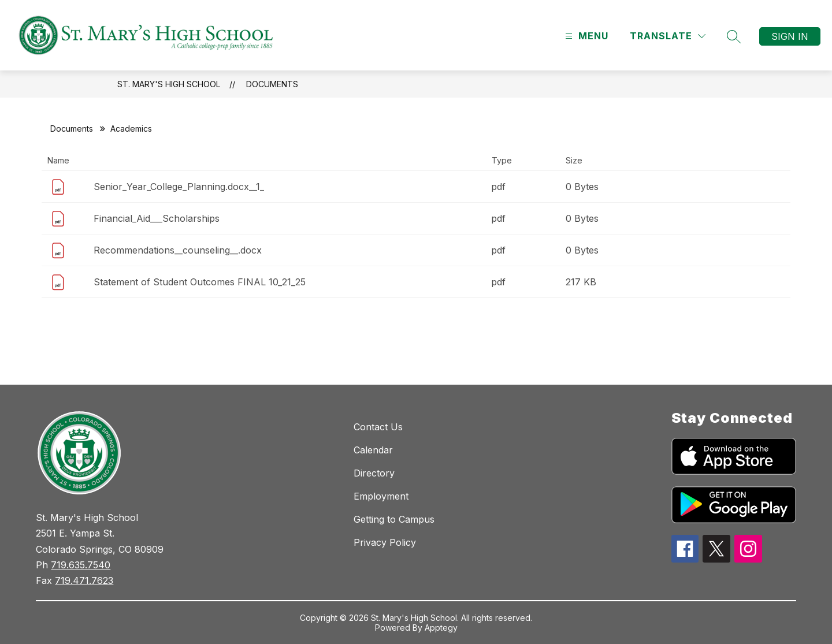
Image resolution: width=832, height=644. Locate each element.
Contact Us (378, 427)
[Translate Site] (668, 36)
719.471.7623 (84, 580)
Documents (272, 84)
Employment (381, 496)
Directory (374, 473)
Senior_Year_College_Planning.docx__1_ (179, 187)
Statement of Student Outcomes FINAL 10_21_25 (200, 282)
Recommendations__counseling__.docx (178, 250)
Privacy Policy (385, 542)
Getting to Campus (394, 519)
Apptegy (441, 628)
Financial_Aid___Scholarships (157, 218)
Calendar (373, 450)
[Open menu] (585, 36)
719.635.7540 (81, 565)
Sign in (790, 36)
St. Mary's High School (169, 84)
